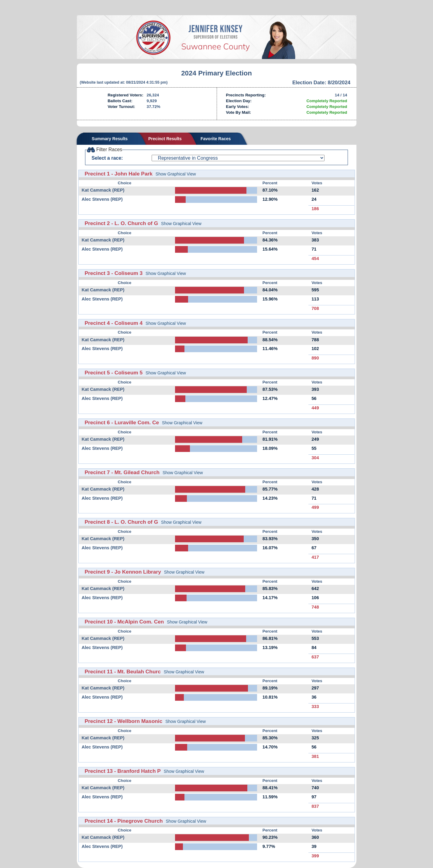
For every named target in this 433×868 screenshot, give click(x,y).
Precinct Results (165, 139)
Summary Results (110, 139)
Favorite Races (216, 139)
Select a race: (107, 158)
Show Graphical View (176, 174)
